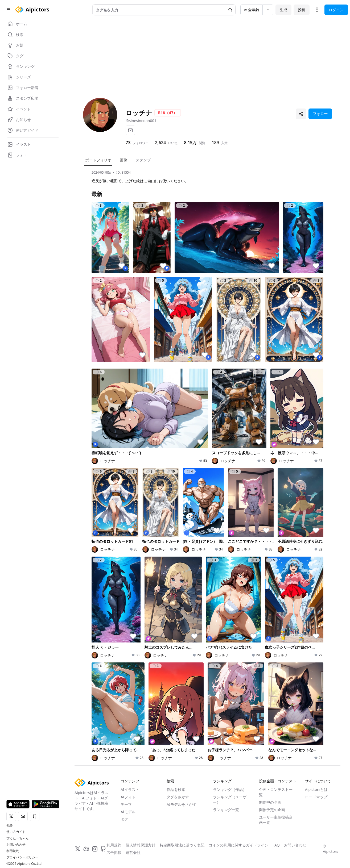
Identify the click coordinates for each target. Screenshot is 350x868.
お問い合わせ (16, 845)
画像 (123, 160)
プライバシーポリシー (22, 857)
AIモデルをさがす (182, 804)
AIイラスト (130, 789)
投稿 (302, 10)
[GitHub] (103, 849)
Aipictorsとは (316, 789)
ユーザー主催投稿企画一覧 (276, 820)
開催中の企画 (270, 802)
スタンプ (143, 160)
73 (128, 143)
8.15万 (190, 143)
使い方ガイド (16, 832)
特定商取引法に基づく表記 (182, 845)
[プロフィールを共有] (301, 114)
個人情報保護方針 (141, 845)
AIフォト (128, 797)
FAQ (276, 845)
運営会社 (133, 852)
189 (215, 143)
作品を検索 (176, 789)
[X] (78, 849)
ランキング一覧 (226, 810)
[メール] (130, 130)
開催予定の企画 (272, 810)
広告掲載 (114, 852)
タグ (124, 819)
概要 (10, 825)
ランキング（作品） (230, 789)
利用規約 (13, 851)
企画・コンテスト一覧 (276, 792)
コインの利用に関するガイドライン (238, 845)
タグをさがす (178, 797)
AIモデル (128, 812)
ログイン (336, 10)
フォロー (320, 114)
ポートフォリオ (98, 160)
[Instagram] (95, 849)
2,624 (160, 143)
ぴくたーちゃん (18, 838)
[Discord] (86, 849)
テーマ (126, 804)
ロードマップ (316, 797)
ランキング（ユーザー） (230, 800)
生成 (283, 10)
